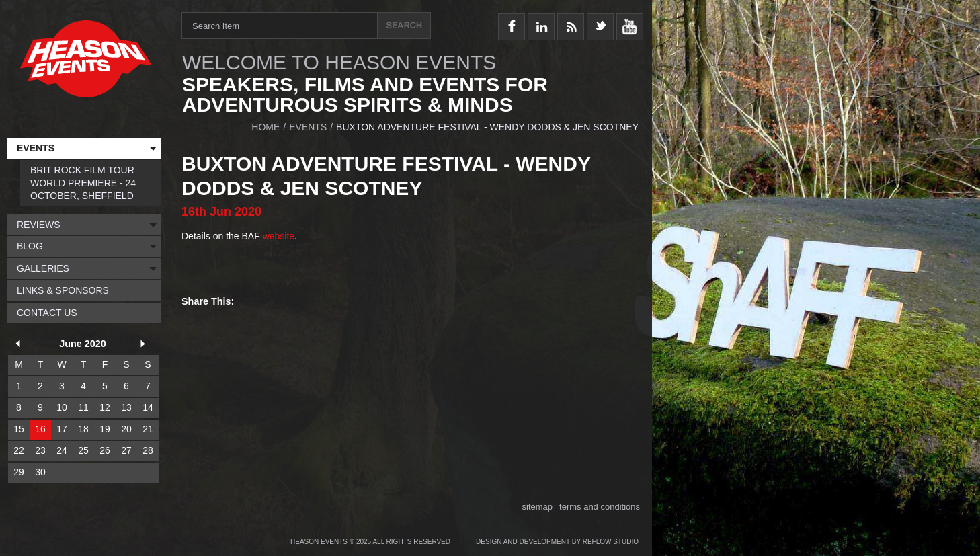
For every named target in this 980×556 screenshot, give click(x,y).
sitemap (538, 507)
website (279, 236)
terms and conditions (600, 507)
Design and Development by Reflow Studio (557, 542)
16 (40, 429)
